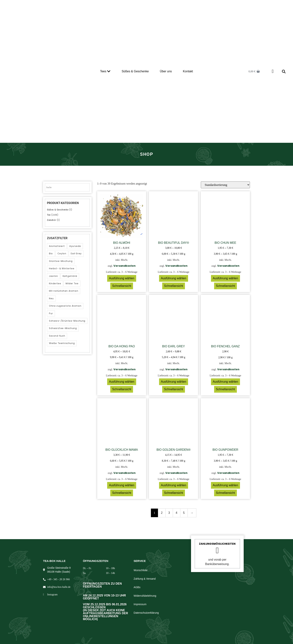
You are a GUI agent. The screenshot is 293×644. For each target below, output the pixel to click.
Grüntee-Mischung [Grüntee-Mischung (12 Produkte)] (61, 261)
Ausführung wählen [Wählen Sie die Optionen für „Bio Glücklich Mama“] (122, 485)
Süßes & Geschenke (135, 71)
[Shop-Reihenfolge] (225, 185)
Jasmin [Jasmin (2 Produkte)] (53, 276)
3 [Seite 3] (169, 513)
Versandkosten (125, 266)
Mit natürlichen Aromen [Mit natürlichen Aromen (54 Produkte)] (64, 291)
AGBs (137, 587)
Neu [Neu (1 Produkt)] (51, 298)
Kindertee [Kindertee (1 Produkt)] (55, 283)
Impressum (140, 604)
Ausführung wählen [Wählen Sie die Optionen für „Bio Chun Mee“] (225, 278)
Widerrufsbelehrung (145, 596)
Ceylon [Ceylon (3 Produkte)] (62, 253)
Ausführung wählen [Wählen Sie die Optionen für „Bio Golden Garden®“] (174, 485)
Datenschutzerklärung (146, 613)
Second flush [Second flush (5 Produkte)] (57, 336)
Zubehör (51, 220)
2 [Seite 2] (162, 513)
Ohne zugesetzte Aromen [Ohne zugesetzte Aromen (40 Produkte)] (65, 306)
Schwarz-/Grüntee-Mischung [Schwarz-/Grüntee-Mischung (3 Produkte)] (67, 321)
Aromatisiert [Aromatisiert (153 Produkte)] (57, 246)
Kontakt (188, 71)
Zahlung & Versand (145, 579)
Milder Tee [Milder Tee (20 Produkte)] (72, 283)
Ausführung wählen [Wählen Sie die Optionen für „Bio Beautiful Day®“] (174, 278)
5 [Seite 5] (184, 513)
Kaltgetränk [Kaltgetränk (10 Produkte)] (70, 276)
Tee (49, 215)
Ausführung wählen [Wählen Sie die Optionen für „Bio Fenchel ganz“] (225, 382)
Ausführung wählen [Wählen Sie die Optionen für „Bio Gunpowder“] (225, 485)
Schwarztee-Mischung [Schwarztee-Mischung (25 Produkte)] (63, 328)
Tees (105, 71)
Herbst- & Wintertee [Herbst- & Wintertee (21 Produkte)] (62, 268)
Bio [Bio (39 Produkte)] (51, 253)
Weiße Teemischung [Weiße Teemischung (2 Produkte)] (62, 343)
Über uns (166, 71)
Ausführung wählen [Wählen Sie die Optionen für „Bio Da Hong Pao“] (122, 382)
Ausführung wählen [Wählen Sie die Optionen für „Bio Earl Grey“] (174, 382)
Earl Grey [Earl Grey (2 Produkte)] (76, 253)
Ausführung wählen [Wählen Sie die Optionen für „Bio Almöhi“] (122, 278)
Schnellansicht (122, 286)
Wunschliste (140, 570)
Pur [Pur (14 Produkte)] (51, 313)
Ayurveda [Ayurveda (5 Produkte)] (75, 246)
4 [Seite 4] (177, 513)
